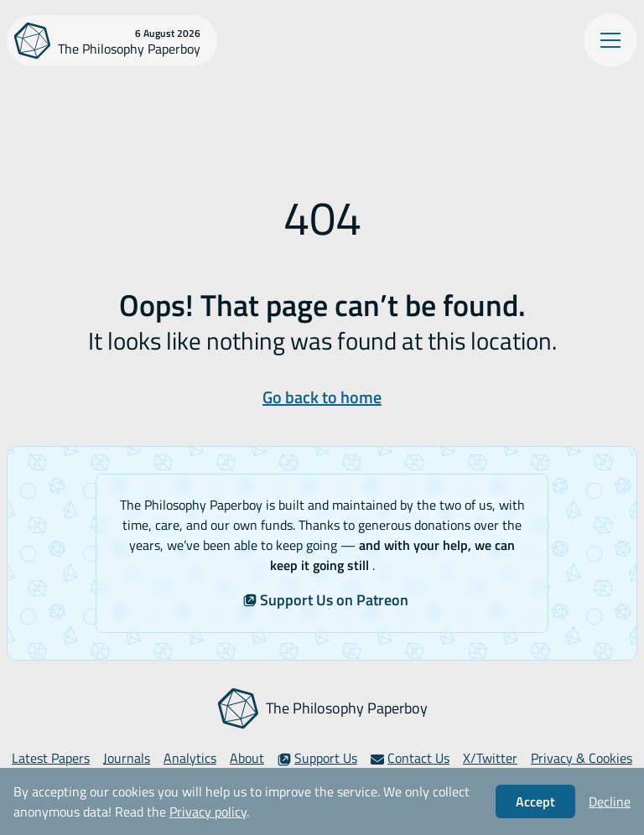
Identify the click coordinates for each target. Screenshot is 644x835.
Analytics (190, 758)
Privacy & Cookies (582, 758)
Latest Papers (51, 758)
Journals (127, 758)
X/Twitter (490, 758)
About (247, 758)
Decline (610, 801)
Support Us (317, 758)
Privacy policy (208, 812)
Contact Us (410, 758)
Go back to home (322, 397)
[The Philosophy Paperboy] (112, 41)
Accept (535, 801)
